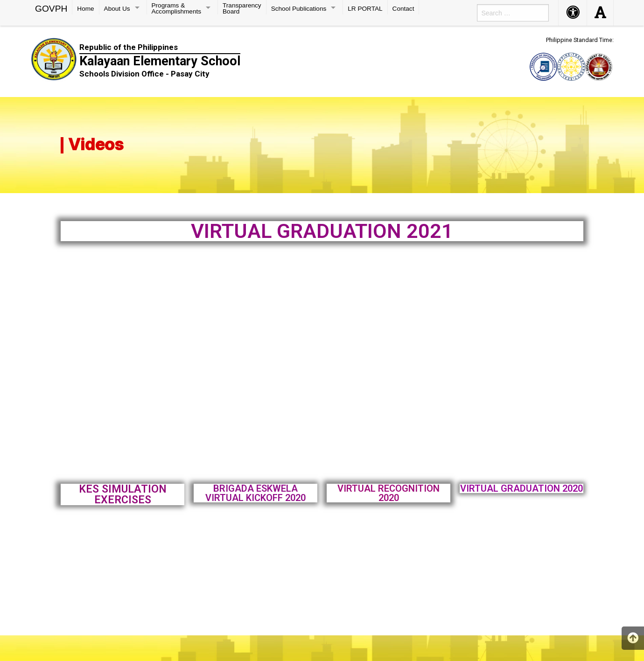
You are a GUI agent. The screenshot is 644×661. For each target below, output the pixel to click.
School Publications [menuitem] (299, 8)
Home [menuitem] (85, 8)
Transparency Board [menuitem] (242, 8)
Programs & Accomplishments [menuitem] (177, 8)
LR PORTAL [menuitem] (365, 8)
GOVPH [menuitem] (51, 8)
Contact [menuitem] (403, 8)
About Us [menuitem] (117, 8)
